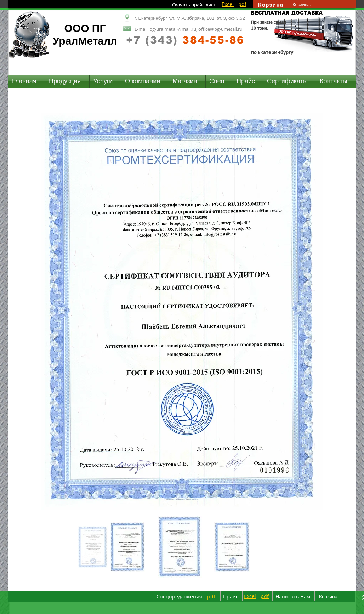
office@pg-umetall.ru (220, 29)
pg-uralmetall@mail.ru (173, 29)
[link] (305, 4)
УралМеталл (85, 41)
